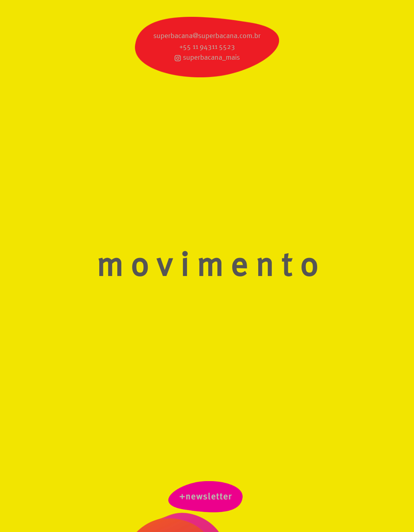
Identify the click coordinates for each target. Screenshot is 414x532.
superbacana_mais (211, 58)
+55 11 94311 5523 (207, 47)
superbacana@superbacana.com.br (207, 36)
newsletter (207, 499)
